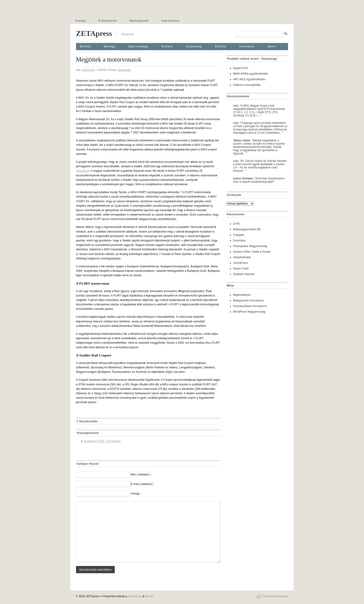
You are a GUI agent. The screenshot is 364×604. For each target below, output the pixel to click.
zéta (236, 106)
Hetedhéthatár (242, 257)
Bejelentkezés (242, 295)
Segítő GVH (241, 68)
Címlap (81, 21)
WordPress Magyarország (249, 312)
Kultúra (167, 46)
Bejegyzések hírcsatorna (248, 300)
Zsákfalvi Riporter (244, 274)
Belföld (85, 46)
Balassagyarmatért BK (247, 229)
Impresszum (170, 21)
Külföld (220, 46)
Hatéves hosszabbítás (247, 85)
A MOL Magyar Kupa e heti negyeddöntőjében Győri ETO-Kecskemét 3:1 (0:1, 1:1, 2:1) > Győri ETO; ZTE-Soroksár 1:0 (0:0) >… (259, 111)
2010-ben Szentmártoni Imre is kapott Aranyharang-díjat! (259, 180)
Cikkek (266, 596)
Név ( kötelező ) (141, 475)
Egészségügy (139, 46)
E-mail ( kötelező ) (142, 484)
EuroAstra (239, 241)
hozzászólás (280, 596)
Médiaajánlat (139, 21)
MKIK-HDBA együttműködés (251, 74)
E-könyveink (108, 21)
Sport (271, 46)
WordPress (135, 596)
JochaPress (241, 263)
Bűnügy (110, 46)
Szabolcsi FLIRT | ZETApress (102, 441)
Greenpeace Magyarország (250, 246)
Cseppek (239, 235)
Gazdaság (124, 70)
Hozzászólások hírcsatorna (250, 306)
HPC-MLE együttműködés (249, 79)
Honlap (135, 494)
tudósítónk (88, 70)
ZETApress (94, 33)
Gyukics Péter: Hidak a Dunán (252, 252)
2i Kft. (237, 224)
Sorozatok (247, 46)
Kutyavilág (194, 46)
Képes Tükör (241, 269)
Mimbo (149, 596)
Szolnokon (83, 171)
